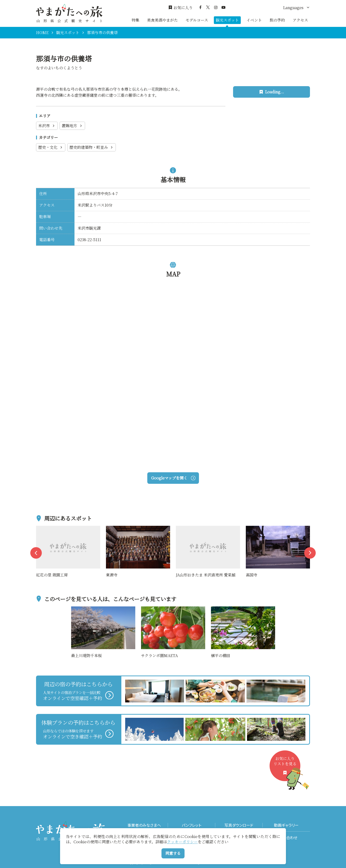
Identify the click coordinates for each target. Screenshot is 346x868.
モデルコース (197, 20)
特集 (136, 20)
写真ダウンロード (239, 825)
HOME (42, 33)
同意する (173, 853)
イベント (254, 20)
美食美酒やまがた (162, 20)
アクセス (300, 20)
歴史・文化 (51, 147)
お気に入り (181, 8)
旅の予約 (277, 20)
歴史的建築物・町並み (92, 147)
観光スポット (227, 20)
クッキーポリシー (182, 842)
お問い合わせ (286, 838)
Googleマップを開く (173, 478)
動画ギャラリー (286, 825)
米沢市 (47, 126)
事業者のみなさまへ (144, 825)
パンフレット (192, 825)
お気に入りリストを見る (287, 769)
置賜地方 (72, 126)
